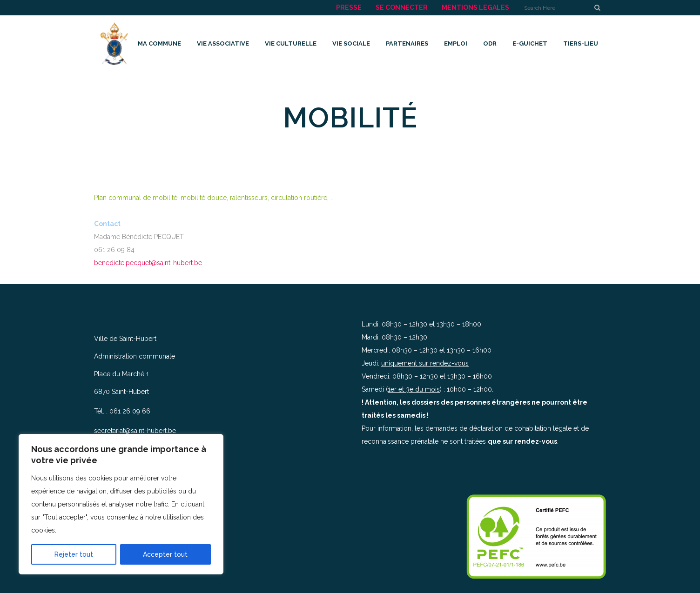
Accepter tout (165, 554)
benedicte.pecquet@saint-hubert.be (148, 263)
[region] (121, 504)
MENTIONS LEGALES (475, 7)
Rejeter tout (74, 554)
